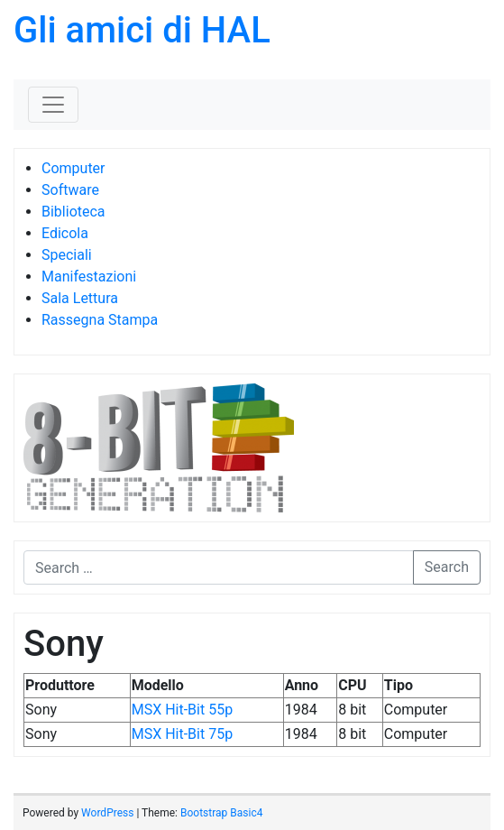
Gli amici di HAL (142, 30)
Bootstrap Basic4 (221, 813)
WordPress (107, 813)
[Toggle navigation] (53, 105)
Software (70, 190)
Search (447, 567)
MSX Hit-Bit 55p (182, 710)
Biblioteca (73, 212)
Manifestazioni (89, 277)
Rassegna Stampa (100, 320)
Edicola (65, 233)
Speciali (67, 255)
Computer (73, 168)
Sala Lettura (80, 298)
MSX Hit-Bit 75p (182, 734)
